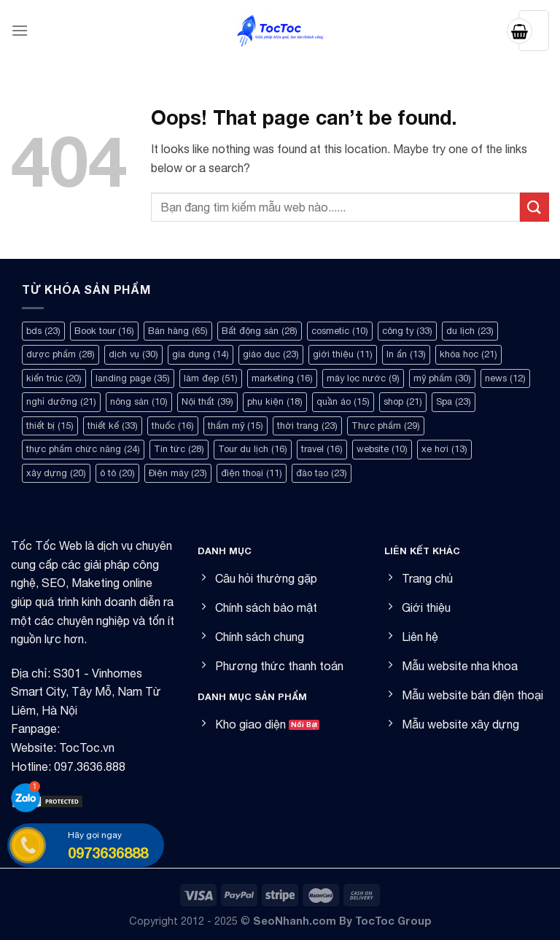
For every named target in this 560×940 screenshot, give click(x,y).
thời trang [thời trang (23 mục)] (307, 426)
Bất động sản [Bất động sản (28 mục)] (260, 331)
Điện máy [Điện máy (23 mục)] (178, 473)
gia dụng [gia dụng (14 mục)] (201, 354)
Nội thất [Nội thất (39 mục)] (207, 401)
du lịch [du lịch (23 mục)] (470, 331)
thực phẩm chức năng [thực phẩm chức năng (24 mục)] (83, 449)
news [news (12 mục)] (505, 378)
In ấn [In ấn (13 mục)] (406, 354)
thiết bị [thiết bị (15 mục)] (50, 426)
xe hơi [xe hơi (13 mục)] (444, 449)
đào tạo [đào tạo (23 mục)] (322, 473)
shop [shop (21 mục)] (403, 401)
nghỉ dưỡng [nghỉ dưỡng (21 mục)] (61, 401)
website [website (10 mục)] (382, 449)
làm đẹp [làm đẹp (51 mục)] (211, 378)
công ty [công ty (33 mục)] (407, 331)
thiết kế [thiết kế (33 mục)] (113, 426)
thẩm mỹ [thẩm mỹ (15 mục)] (236, 426)
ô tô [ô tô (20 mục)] (117, 473)
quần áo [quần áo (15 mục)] (343, 401)
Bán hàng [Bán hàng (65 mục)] (178, 331)
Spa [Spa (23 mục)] (454, 401)
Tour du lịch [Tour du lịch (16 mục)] (253, 449)
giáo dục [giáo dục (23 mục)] (271, 354)
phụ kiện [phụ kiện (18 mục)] (275, 401)
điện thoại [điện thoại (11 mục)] (252, 473)
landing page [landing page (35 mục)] (133, 378)
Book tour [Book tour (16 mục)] (104, 331)
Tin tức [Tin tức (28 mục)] (179, 449)
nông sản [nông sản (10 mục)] (139, 401)
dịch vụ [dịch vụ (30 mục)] (133, 354)
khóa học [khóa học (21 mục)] (468, 354)
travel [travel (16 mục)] (322, 449)
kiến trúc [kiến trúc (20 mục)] (54, 378)
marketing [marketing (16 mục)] (282, 378)
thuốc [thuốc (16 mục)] (173, 426)
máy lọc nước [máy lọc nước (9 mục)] (363, 378)
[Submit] (534, 207)
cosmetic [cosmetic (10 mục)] (340, 331)
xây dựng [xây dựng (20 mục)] (56, 473)
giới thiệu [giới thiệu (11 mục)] (343, 354)
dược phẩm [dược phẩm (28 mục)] (61, 354)
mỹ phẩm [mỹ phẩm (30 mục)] (442, 378)
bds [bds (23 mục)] (43, 331)
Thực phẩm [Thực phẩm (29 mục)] (386, 426)
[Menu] (20, 30)
